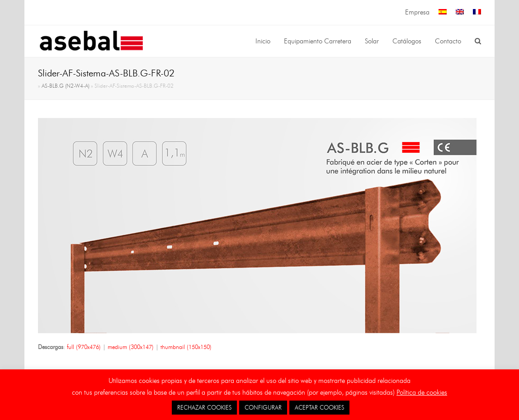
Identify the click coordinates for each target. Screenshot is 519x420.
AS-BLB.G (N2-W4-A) (66, 86)
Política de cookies (422, 392)
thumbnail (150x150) (186, 347)
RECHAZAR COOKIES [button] (204, 407)
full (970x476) (84, 347)
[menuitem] (443, 12)
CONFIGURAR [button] (263, 407)
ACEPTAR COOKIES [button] (319, 407)
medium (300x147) (131, 347)
